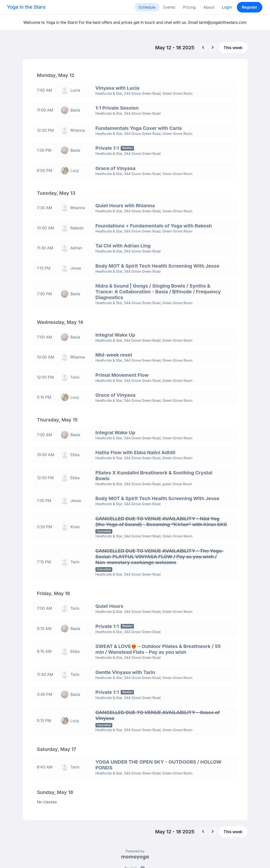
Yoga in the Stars (26, 7)
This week (233, 48)
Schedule (147, 7)
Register (250, 7)
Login (227, 7)
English (135, 846)
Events (169, 7)
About (209, 7)
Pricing (189, 7)
